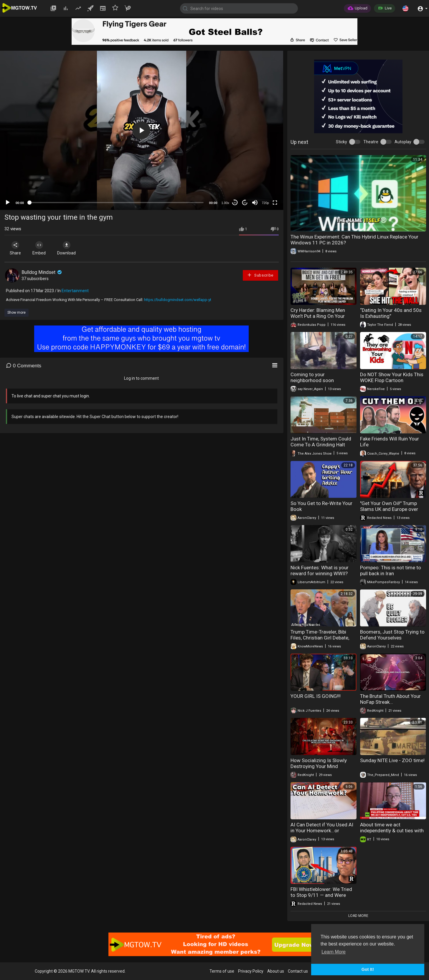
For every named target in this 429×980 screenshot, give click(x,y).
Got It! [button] (368, 969)
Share (15, 248)
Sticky (341, 142)
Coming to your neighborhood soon (312, 377)
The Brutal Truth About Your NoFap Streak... (390, 699)
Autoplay (403, 142)
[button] (405, 8)
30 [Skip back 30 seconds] (235, 203)
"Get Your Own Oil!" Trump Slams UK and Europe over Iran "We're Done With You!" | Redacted (391, 512)
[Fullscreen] (275, 203)
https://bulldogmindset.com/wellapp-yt (178, 300)
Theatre (371, 142)
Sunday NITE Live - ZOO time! (392, 760)
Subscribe (260, 275)
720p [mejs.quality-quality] (265, 203)
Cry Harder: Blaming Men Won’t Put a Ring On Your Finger (318, 316)
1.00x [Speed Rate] (225, 203)
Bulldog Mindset (42, 272)
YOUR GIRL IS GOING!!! (316, 696)
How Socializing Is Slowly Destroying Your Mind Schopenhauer (319, 766)
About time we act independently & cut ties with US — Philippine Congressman (393, 831)
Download (66, 248)
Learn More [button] (334, 952)
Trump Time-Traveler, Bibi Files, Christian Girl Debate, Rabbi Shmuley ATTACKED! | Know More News (321, 641)
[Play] (8, 203)
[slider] (117, 203)
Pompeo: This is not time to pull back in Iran (391, 570)
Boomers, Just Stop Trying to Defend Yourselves (392, 635)
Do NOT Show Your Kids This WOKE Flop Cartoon (392, 377)
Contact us (298, 971)
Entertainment (75, 291)
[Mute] (255, 203)
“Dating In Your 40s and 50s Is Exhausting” (391, 313)
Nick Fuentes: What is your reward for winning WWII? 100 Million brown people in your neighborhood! (321, 576)
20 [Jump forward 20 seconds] (245, 203)
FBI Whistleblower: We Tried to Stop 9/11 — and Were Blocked (321, 895)
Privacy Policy (251, 971)
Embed (39, 248)
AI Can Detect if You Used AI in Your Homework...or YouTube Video (322, 831)
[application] (142, 130)
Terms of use (222, 971)
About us (276, 971)
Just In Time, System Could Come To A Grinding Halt (321, 442)
